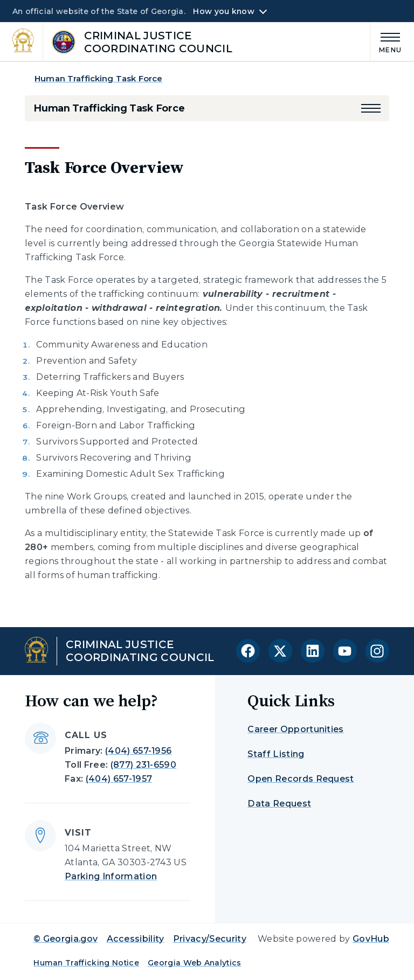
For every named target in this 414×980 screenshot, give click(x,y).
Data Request (279, 804)
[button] (371, 108)
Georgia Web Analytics (195, 963)
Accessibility (136, 939)
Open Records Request (301, 779)
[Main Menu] (386, 41)
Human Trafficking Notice (86, 963)
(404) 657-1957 (119, 779)
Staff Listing (276, 754)
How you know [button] (223, 11)
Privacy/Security (210, 939)
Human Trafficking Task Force (98, 78)
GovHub (371, 939)
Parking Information (111, 876)
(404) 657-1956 (138, 751)
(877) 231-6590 (143, 765)
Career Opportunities (295, 729)
